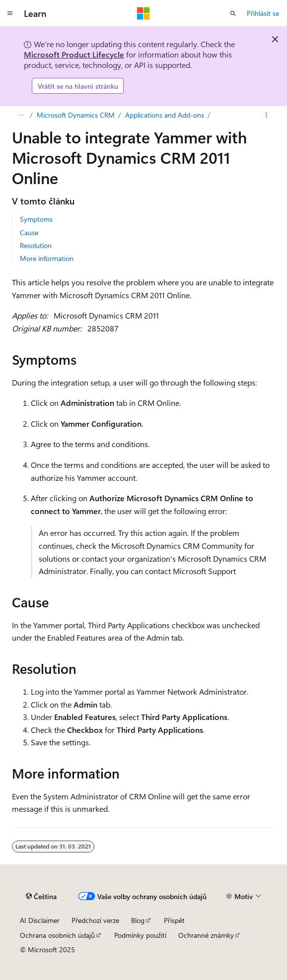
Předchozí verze (95, 920)
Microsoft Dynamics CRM (76, 115)
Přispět (174, 920)
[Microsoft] (143, 13)
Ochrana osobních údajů (57, 935)
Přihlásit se (263, 13)
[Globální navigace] (10, 13)
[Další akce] (266, 115)
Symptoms (36, 219)
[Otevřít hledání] (233, 13)
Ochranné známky (206, 935)
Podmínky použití (140, 935)
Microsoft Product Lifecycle (74, 54)
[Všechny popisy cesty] (21, 115)
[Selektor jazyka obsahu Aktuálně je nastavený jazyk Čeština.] (41, 897)
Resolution (36, 245)
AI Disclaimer (40, 920)
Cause (29, 232)
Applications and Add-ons (165, 115)
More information (47, 258)
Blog (138, 920)
